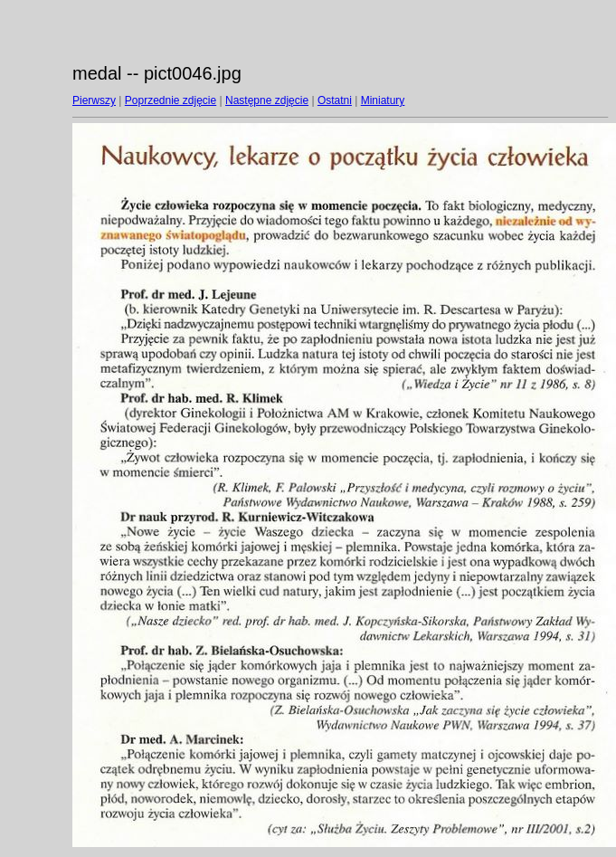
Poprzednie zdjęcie (171, 100)
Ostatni (335, 100)
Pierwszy (94, 100)
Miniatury (383, 100)
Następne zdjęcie (267, 100)
